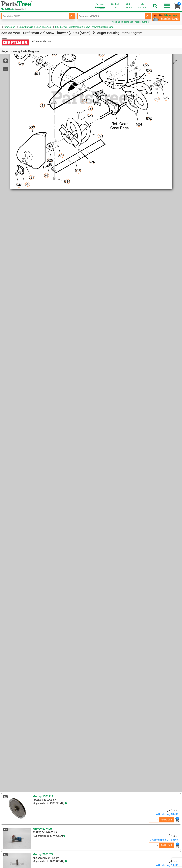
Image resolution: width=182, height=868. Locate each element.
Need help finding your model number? (131, 22)
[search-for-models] (148, 16)
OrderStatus (129, 6)
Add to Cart (166, 820)
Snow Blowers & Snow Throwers (35, 27)
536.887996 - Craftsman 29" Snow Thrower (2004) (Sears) (84, 27)
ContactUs (115, 6)
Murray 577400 (42, 829)
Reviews (100, 6)
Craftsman (10, 27)
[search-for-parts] (72, 16)
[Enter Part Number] (35, 16)
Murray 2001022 (43, 854)
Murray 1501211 (43, 796)
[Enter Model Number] (111, 16)
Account (142, 6)
